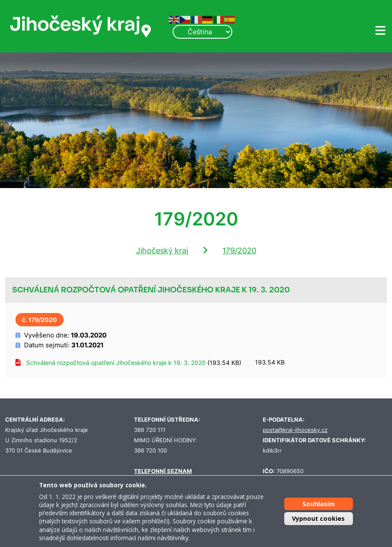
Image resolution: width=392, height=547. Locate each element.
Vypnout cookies (318, 518)
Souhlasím (319, 504)
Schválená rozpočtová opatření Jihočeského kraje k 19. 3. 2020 (116, 363)
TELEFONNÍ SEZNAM (163, 471)
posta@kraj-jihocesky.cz (295, 430)
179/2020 (239, 251)
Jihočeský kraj (162, 251)
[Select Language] (202, 32)
